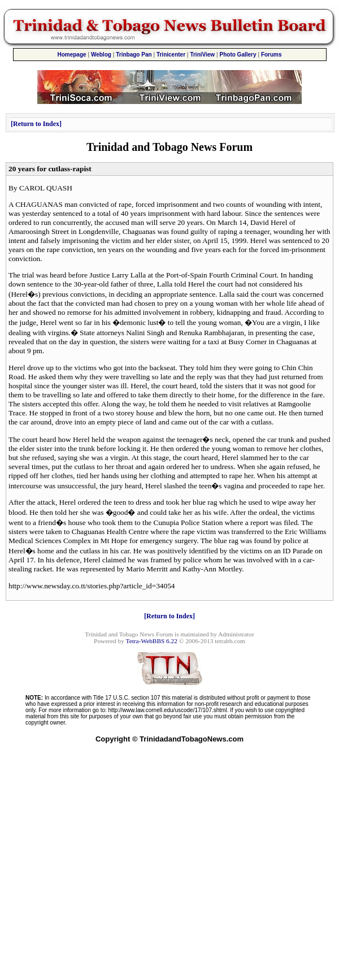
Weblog (101, 55)
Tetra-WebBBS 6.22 (152, 641)
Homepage (71, 55)
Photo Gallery (238, 55)
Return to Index (36, 124)
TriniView (202, 55)
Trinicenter (171, 55)
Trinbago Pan (134, 55)
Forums (271, 55)
